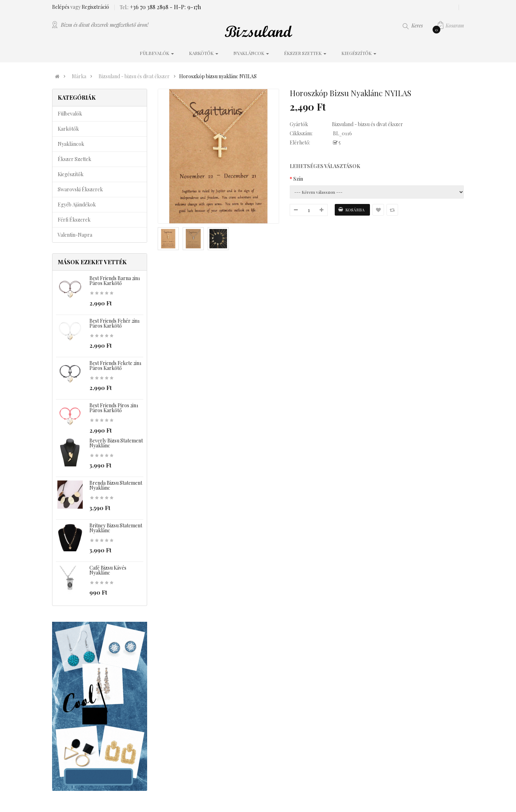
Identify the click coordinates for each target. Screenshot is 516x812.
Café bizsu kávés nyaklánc (108, 570)
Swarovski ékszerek (80, 189)
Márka (79, 76)
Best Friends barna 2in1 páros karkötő (115, 281)
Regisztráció (95, 7)
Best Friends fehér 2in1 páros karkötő (115, 323)
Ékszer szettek (74, 159)
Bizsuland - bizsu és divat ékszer (134, 76)
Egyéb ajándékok (77, 204)
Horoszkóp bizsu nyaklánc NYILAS (218, 76)
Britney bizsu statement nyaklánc (116, 528)
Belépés (61, 7)
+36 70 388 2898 (148, 7)
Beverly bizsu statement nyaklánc (116, 443)
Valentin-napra (75, 235)
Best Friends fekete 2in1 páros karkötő (115, 365)
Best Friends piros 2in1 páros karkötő (114, 408)
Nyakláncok (71, 144)
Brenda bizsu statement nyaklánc (116, 485)
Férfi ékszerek (74, 220)
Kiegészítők (71, 174)
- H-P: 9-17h (185, 7)
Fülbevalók (70, 114)
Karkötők (68, 129)
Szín (298, 179)
